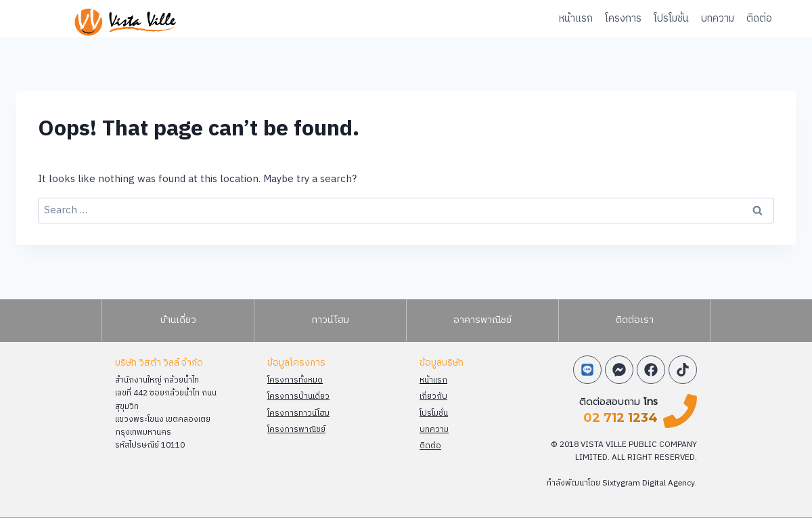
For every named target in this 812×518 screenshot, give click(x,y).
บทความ (718, 19)
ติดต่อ (759, 19)
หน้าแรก (576, 19)
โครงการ (623, 19)
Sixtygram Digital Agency (649, 483)
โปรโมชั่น (671, 19)
